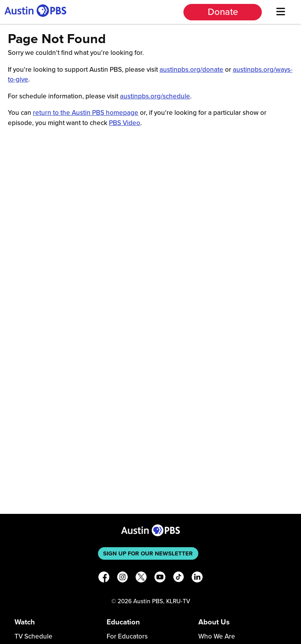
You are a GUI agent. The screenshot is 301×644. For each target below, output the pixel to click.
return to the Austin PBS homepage (86, 113)
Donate (223, 12)
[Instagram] (123, 578)
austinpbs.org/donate (191, 70)
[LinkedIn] (197, 578)
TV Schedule (34, 636)
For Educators (127, 636)
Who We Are (217, 636)
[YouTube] (160, 578)
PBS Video (125, 123)
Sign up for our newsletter (148, 553)
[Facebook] (104, 578)
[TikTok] (179, 578)
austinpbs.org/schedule (155, 96)
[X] (141, 578)
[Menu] (280, 12)
